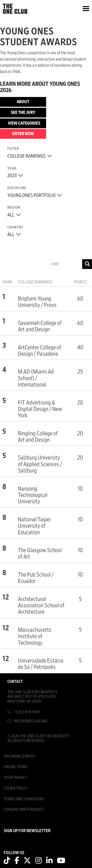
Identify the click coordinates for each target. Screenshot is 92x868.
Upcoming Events (20, 756)
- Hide (54, 264)
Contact (15, 681)
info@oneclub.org (31, 721)
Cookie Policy (16, 788)
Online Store (16, 767)
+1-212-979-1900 (27, 712)
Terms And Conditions (24, 799)
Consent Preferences (24, 809)
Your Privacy (15, 777)
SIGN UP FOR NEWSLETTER (27, 831)
